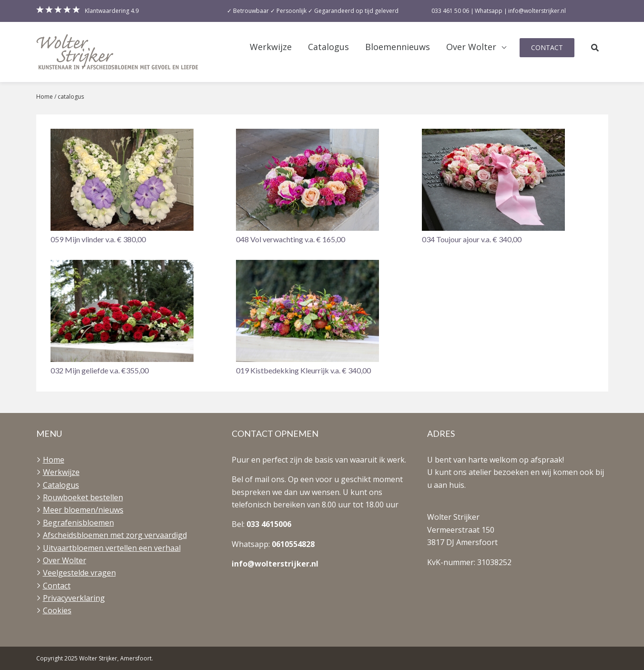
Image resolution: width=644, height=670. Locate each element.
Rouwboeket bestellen (83, 497)
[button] (136, 187)
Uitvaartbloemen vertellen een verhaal (112, 548)
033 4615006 (269, 524)
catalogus (71, 97)
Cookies (57, 610)
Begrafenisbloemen (78, 523)
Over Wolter (471, 47)
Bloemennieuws (398, 47)
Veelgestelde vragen (79, 573)
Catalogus (328, 47)
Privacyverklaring (74, 598)
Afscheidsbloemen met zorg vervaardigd (115, 535)
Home (45, 97)
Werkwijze (271, 47)
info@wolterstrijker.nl (275, 564)
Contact (547, 47)
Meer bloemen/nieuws (83, 510)
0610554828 (293, 544)
